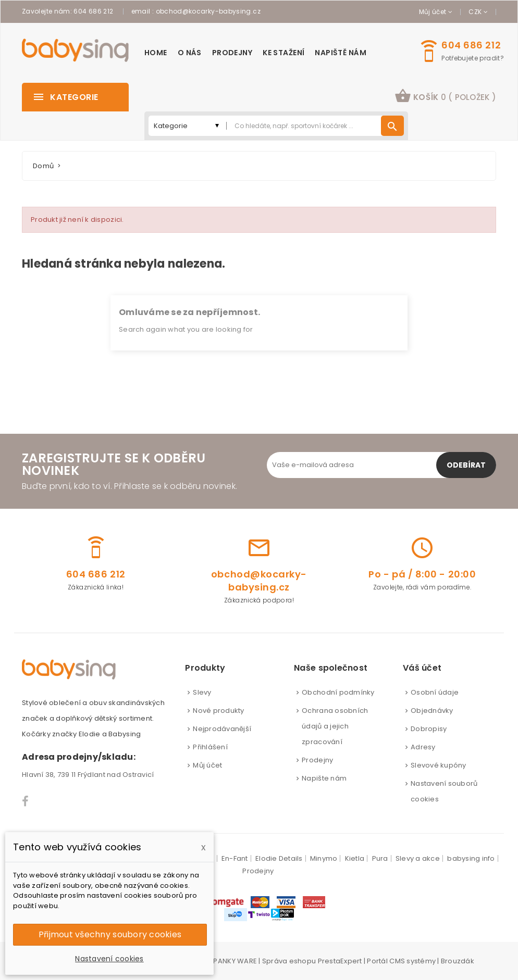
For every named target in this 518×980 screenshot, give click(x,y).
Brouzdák (458, 961)
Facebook (26, 801)
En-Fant (235, 858)
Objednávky (432, 711)
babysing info (471, 858)
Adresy (423, 747)
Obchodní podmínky (338, 692)
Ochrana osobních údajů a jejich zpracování (335, 726)
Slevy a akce (418, 858)
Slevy (202, 692)
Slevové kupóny (439, 765)
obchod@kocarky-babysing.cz (208, 11)
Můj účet (207, 765)
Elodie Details (279, 858)
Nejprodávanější (222, 729)
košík (445, 96)
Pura (380, 858)
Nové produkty (218, 711)
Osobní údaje (435, 692)
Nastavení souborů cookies (444, 791)
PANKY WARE (235, 961)
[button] (445, 97)
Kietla (355, 858)
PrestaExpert (340, 961)
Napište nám (324, 778)
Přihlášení (210, 747)
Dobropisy (429, 729)
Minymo (324, 858)
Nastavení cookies (109, 959)
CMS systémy (412, 961)
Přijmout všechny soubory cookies (110, 934)
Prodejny (317, 760)
